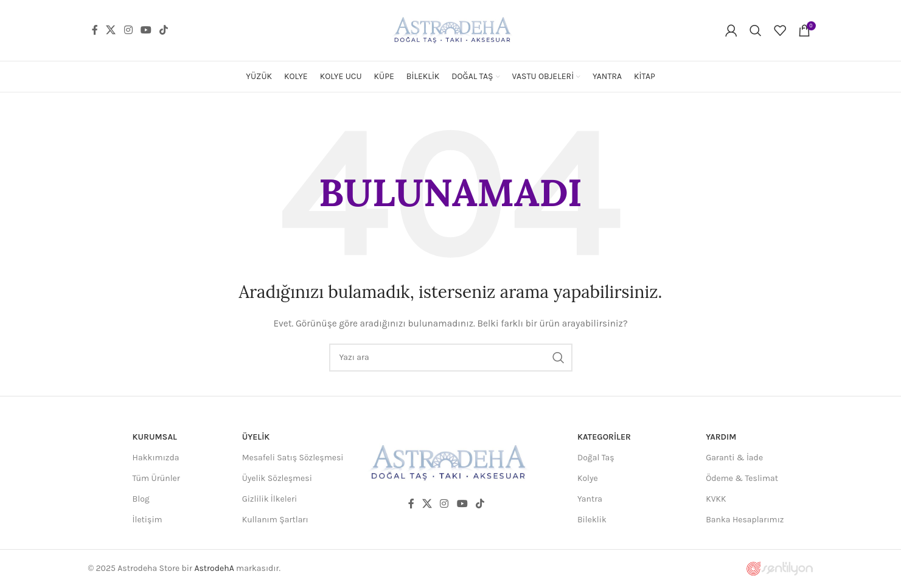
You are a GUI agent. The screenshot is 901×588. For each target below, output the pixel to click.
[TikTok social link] (164, 30)
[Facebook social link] (95, 30)
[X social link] (111, 30)
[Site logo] (451, 29)
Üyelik (256, 437)
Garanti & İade (734, 458)
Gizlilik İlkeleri (270, 499)
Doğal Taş (596, 458)
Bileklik (592, 520)
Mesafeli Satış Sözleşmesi (293, 458)
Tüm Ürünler (156, 478)
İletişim (148, 520)
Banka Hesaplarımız (745, 520)
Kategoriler (604, 437)
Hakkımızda (156, 458)
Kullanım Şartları (275, 520)
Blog (141, 499)
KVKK (716, 499)
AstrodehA (214, 568)
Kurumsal (155, 437)
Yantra (590, 499)
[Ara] (756, 30)
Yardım (721, 437)
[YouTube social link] (146, 30)
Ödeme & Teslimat (742, 478)
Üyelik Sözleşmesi (277, 478)
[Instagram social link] (128, 30)
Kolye (588, 478)
